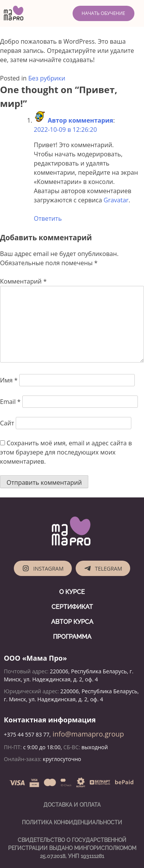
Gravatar (116, 200)
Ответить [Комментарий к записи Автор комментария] (48, 218)
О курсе (72, 592)
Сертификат (72, 607)
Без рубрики (47, 78)
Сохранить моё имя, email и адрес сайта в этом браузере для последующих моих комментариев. (66, 452)
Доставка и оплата (72, 805)
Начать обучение (103, 13)
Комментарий (23, 281)
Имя (9, 380)
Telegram (103, 568)
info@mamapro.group (87, 734)
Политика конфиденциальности (72, 822)
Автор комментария (80, 120)
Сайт (7, 423)
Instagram (43, 568)
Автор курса (72, 622)
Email (10, 402)
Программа (72, 637)
